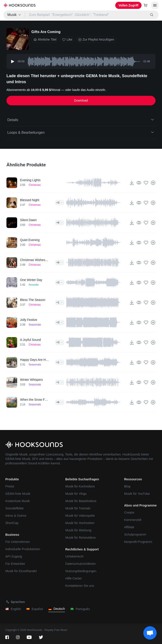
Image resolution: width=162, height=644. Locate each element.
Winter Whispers (31, 380)
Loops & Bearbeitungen (81, 132)
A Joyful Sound (30, 340)
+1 (60, 302)
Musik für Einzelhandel (21, 571)
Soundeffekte (14, 508)
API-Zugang (14, 556)
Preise (10, 486)
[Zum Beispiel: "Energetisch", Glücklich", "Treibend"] (86, 15)
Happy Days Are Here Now (34, 360)
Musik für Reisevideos (80, 538)
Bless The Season (33, 300)
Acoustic (33, 285)
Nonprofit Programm (138, 542)
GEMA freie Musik (18, 494)
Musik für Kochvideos (80, 486)
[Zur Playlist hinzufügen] (153, 183)
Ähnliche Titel (45, 40)
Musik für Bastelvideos (81, 501)
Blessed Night (30, 200)
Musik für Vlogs (76, 494)
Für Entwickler (15, 564)
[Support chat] (150, 633)
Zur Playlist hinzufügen (96, 40)
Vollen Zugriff (128, 5)
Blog (127, 486)
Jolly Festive (29, 320)
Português (80, 609)
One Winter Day (31, 280)
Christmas (34, 185)
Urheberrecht (74, 556)
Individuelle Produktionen (23, 549)
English (13, 609)
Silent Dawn (28, 220)
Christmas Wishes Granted (34, 260)
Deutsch (57, 609)
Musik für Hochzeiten (80, 523)
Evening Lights (30, 180)
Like (67, 40)
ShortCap (12, 523)
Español (35, 609)
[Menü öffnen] (155, 5)
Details (81, 120)
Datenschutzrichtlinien (80, 564)
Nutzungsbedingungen (81, 571)
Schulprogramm (135, 534)
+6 (60, 223)
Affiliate (129, 527)
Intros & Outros (16, 516)
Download (81, 100)
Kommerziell (133, 520)
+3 (60, 203)
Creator (129, 512)
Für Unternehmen (18, 542)
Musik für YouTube (137, 494)
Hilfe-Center (74, 578)
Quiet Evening (30, 240)
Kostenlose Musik (18, 501)
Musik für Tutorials (78, 508)
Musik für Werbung (78, 530)
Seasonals (35, 325)
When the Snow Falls (34, 400)
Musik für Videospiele (80, 516)
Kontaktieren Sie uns (80, 586)
